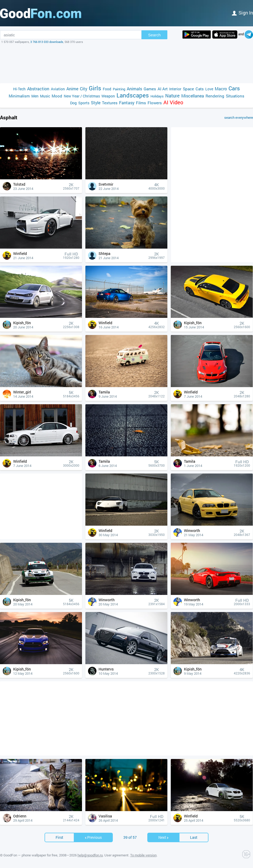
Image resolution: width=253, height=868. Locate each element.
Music (45, 96)
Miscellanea (193, 96)
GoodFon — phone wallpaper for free (30, 855)
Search (154, 35)
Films (141, 103)
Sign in (242, 13)
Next (164, 837)
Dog (73, 103)
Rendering (215, 96)
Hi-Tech (19, 89)
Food (107, 89)
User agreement (116, 855)
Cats (200, 89)
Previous (93, 837)
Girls (95, 88)
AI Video (173, 102)
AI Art (163, 89)
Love (209, 89)
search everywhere (239, 117)
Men (35, 96)
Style (96, 103)
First (59, 837)
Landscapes (133, 95)
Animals (134, 89)
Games (150, 89)
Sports (84, 103)
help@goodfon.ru (90, 855)
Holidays (157, 96)
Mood (57, 96)
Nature (172, 96)
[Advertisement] (126, 63)
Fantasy (127, 103)
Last (194, 837)
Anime (72, 89)
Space (188, 89)
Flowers (155, 103)
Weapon (108, 96)
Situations (235, 96)
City (84, 89)
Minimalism (19, 96)
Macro (221, 89)
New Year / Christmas (82, 96)
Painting (119, 89)
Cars (234, 88)
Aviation (58, 89)
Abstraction (38, 89)
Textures (110, 103)
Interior (175, 89)
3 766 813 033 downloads (47, 42)
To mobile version (143, 855)
